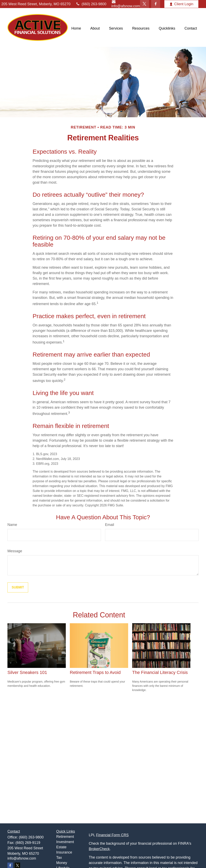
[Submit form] (18, 587)
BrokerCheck (99, 849)
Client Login (181, 4)
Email (110, 525)
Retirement (65, 837)
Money (62, 863)
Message (15, 551)
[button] (76, 29)
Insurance (64, 852)
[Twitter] (145, 4)
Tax (59, 858)
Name (12, 525)
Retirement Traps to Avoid (95, 672)
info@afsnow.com (22, 858)
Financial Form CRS (112, 835)
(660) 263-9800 (91, 4)
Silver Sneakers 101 (27, 672)
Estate (61, 847)
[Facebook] (156, 4)
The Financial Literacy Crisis (160, 672)
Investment (65, 842)
